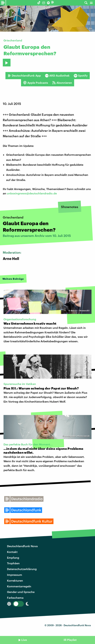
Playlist (72, 640)
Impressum (15, 575)
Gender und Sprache (21, 592)
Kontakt (12, 552)
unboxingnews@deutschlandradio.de (32, 193)
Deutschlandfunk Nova (22, 546)
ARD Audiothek (57, 76)
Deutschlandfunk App (24, 76)
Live (24, 640)
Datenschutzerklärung (22, 569)
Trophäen (13, 563)
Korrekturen (15, 580)
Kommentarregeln (19, 586)
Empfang (13, 558)
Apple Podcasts (36, 83)
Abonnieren (62, 83)
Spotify (81, 76)
